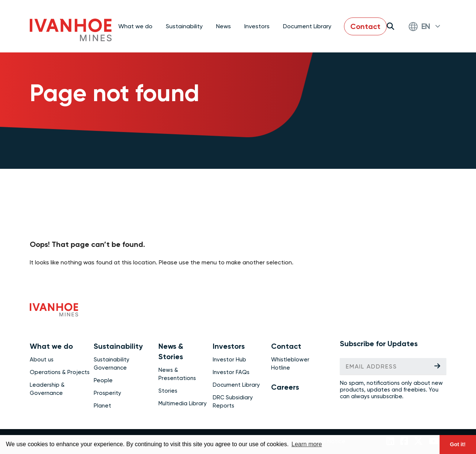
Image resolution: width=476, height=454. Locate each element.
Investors (229, 346)
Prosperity (107, 393)
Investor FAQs (231, 372)
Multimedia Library (183, 403)
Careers (285, 387)
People (103, 380)
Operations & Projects (60, 372)
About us (42, 360)
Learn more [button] (307, 444)
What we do (51, 346)
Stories (168, 391)
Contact (365, 26)
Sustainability (118, 346)
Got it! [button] (458, 444)
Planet (102, 406)
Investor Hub (229, 360)
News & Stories (171, 351)
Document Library (307, 26)
